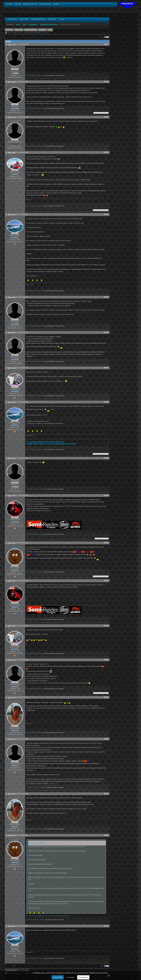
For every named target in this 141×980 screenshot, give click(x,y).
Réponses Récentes (31, 30)
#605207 (106, 44)
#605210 (106, 82)
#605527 (106, 794)
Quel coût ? (46, 33)
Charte (50, 30)
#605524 (106, 739)
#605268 (106, 458)
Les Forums (9, 30)
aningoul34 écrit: (37, 843)
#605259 (106, 332)
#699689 (106, 835)
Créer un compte (40, 75)
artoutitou (15, 337)
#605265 (106, 402)
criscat (15, 500)
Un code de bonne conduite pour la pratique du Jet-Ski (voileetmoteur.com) (48, 916)
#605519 (106, 660)
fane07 (15, 49)
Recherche (42, 30)
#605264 (106, 368)
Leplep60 (15, 86)
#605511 (106, 495)
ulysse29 (15, 372)
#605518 (106, 626)
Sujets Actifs (19, 30)
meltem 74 (15, 157)
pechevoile (15, 547)
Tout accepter (58, 977)
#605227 (106, 214)
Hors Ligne (15, 69)
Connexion (29, 75)
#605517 (106, 580)
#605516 (106, 543)
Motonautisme (17, 33)
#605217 (106, 117)
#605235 (106, 297)
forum (9, 33)
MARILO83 (15, 121)
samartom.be (15, 701)
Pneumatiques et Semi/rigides (32, 33)
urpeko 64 (15, 664)
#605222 (106, 152)
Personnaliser (83, 977)
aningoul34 (15, 219)
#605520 (106, 697)
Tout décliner (70, 977)
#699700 (106, 926)
